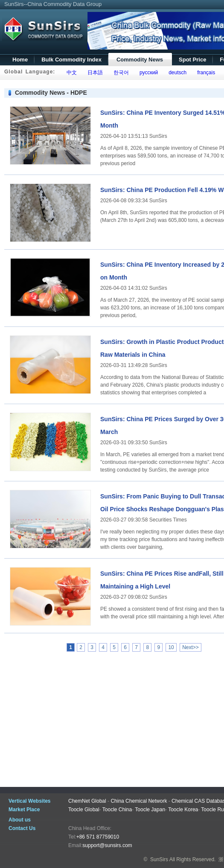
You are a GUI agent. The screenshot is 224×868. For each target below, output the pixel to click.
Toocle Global (84, 810)
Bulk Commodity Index (71, 60)
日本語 (94, 73)
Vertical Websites (30, 801)
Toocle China (117, 810)
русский (147, 73)
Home (20, 60)
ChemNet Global (87, 801)
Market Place (24, 810)
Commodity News (140, 60)
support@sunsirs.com (107, 845)
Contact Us (22, 828)
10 (171, 647)
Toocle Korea (183, 810)
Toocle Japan (150, 810)
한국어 (120, 73)
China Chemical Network (139, 801)
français (205, 73)
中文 (70, 73)
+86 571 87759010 (98, 837)
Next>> (191, 647)
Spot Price (192, 60)
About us (20, 820)
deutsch (176, 73)
